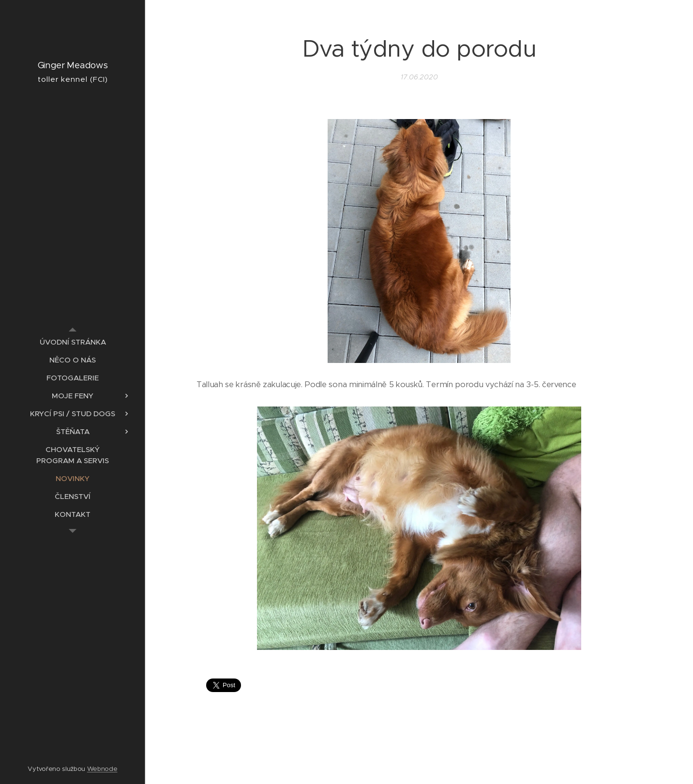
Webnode (102, 769)
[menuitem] (73, 342)
